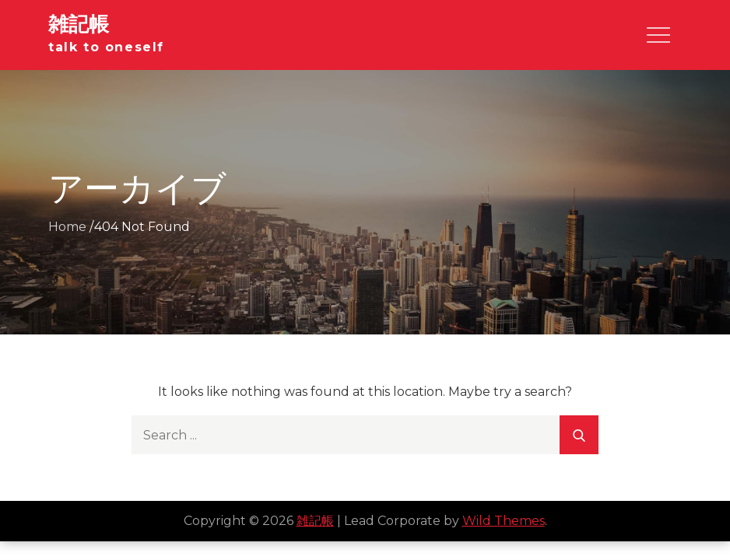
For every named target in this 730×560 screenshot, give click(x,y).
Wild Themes (504, 521)
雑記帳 (79, 24)
